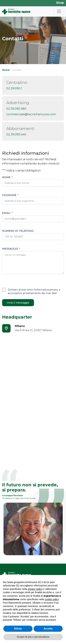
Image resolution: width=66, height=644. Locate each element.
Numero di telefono (18, 231)
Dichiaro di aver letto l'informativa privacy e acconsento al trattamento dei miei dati (34, 291)
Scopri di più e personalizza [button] (33, 637)
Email (7, 213)
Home (6, 70)
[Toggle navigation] (59, 11)
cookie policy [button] (52, 599)
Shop (60, 3)
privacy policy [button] (35, 589)
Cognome (10, 195)
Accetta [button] (48, 629)
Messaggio (11, 249)
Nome (7, 177)
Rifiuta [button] (18, 629)
